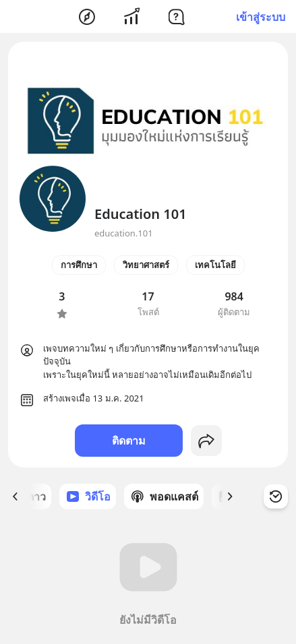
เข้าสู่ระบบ (261, 17)
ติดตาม (129, 441)
